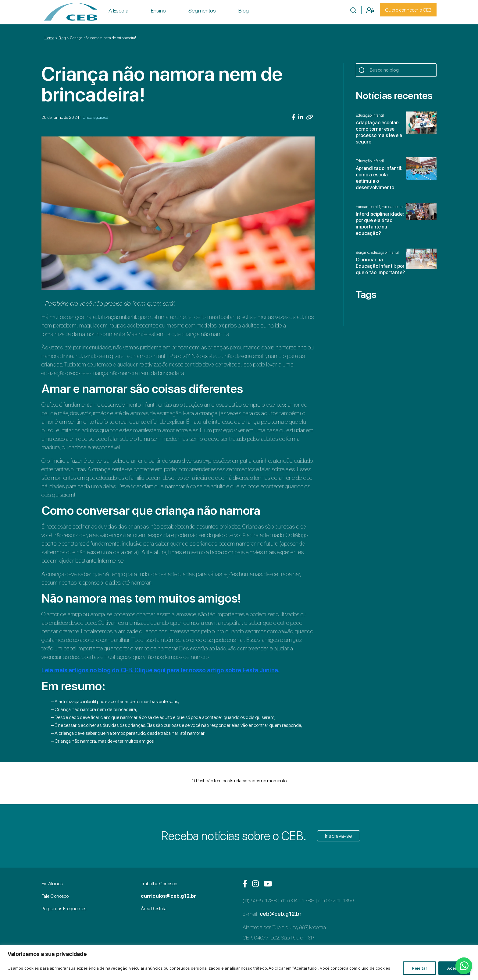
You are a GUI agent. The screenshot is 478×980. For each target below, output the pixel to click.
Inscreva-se (339, 836)
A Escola (118, 11)
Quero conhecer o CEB (408, 10)
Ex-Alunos (52, 884)
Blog (244, 11)
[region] (239, 962)
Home (49, 38)
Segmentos (202, 11)
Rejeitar (419, 968)
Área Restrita (154, 909)
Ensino (159, 11)
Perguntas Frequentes (64, 909)
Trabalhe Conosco (159, 884)
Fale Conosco (55, 896)
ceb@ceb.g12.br (281, 914)
